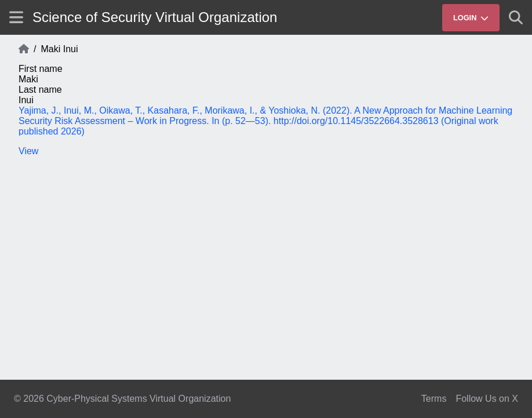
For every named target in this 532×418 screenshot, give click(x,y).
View (28, 151)
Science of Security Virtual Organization (155, 17)
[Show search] (516, 17)
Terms (434, 399)
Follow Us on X (487, 399)
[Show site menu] (16, 17)
